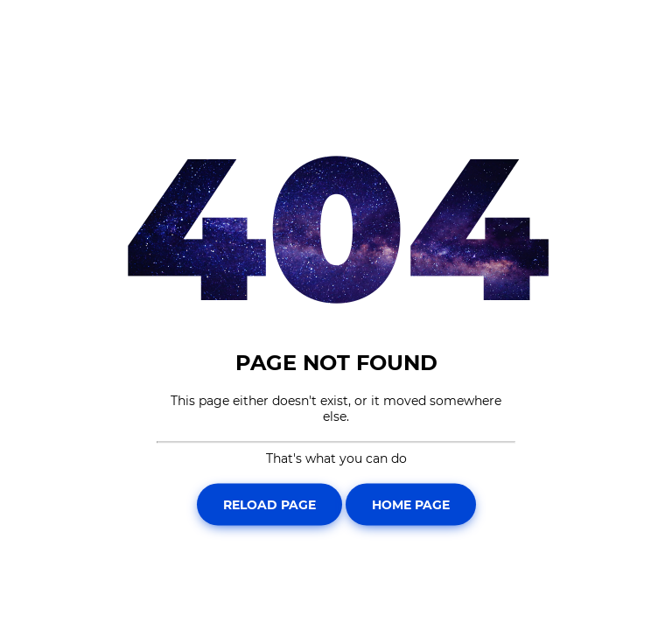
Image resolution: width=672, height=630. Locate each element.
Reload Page (269, 504)
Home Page (411, 504)
